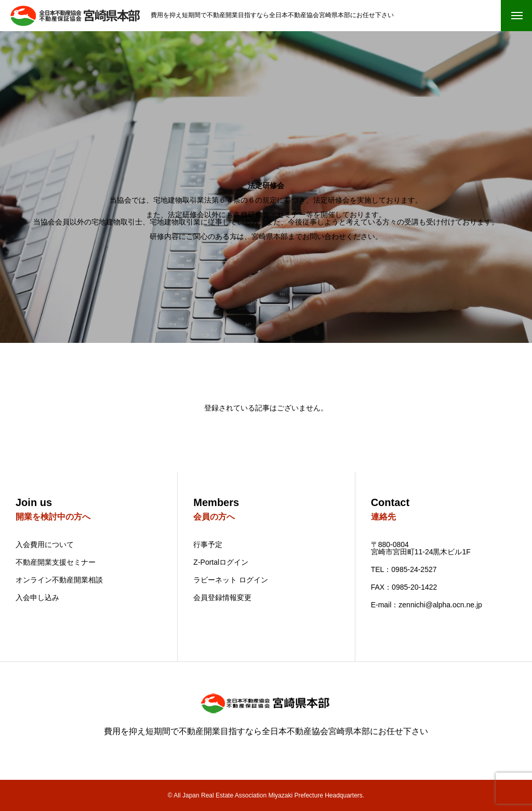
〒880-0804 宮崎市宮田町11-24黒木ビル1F (421, 548)
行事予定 (208, 544)
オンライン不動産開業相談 (59, 580)
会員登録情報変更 (222, 597)
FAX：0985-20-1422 (404, 587)
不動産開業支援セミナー (56, 562)
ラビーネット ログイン (231, 580)
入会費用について (45, 544)
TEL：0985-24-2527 (404, 569)
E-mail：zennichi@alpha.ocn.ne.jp (427, 605)
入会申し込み (37, 598)
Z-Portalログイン (221, 562)
